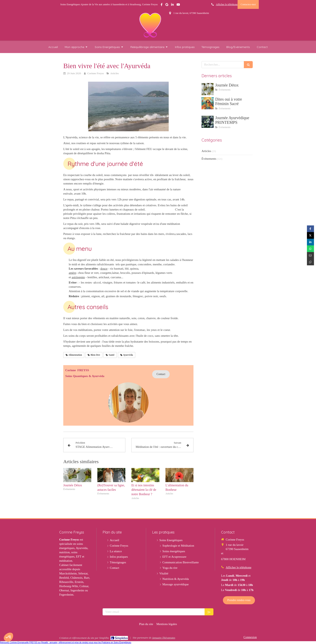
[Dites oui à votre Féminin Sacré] (208, 103)
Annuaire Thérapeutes (164, 638)
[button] (8, 637)
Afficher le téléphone (227, 4)
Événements (209, 159)
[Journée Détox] (208, 89)
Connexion (250, 637)
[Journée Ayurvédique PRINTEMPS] (208, 122)
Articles (206, 151)
